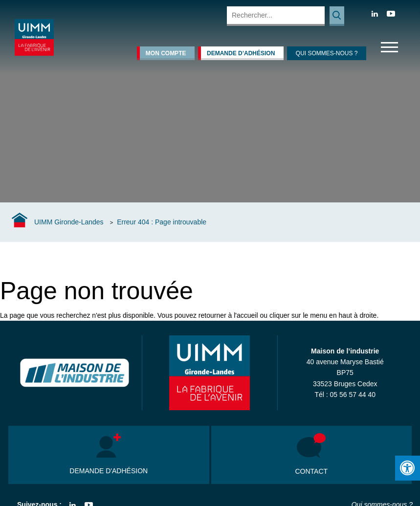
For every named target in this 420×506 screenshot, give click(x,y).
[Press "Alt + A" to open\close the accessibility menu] (408, 468)
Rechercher (337, 16)
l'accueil (246, 315)
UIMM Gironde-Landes (69, 222)
